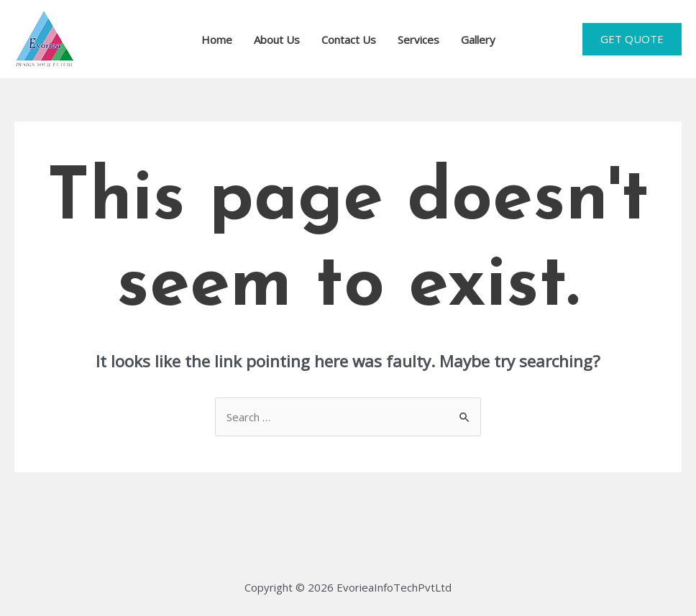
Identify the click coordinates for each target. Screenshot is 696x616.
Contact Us (349, 40)
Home (217, 40)
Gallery (478, 40)
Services (418, 40)
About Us (277, 40)
